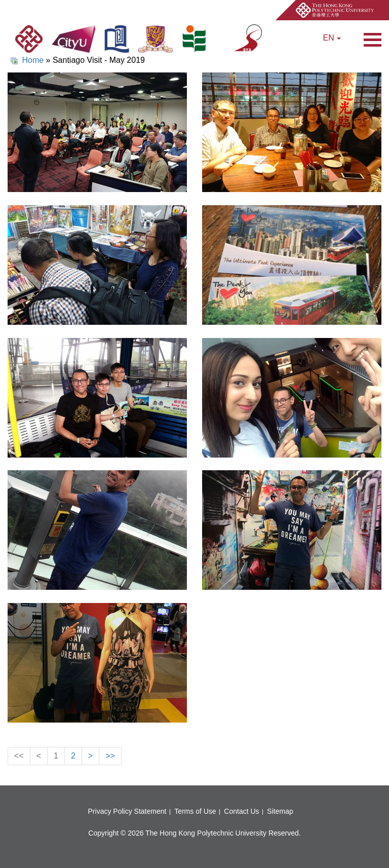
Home (33, 60)
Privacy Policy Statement (127, 811)
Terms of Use (195, 811)
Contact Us (241, 811)
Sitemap (280, 811)
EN (332, 38)
